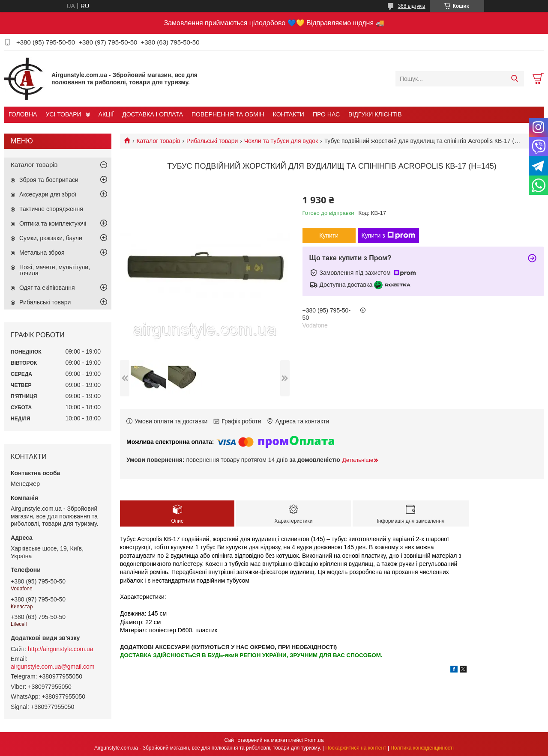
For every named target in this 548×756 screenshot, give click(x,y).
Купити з (388, 235)
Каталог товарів (158, 141)
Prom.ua (314, 740)
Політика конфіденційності (422, 748)
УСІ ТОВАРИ (63, 114)
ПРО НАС (326, 114)
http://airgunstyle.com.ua (61, 649)
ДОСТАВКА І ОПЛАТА (153, 114)
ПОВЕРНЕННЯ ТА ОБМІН (228, 114)
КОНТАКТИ (289, 114)
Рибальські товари (212, 141)
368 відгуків (411, 6)
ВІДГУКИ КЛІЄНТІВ (375, 114)
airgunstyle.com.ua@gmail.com (53, 667)
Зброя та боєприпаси (49, 180)
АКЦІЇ (106, 114)
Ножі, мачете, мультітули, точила (55, 270)
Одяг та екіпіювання (47, 288)
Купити (329, 235)
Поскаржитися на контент (356, 748)
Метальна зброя (42, 253)
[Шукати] (514, 79)
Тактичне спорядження (51, 209)
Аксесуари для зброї (48, 194)
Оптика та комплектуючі (53, 223)
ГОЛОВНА (23, 114)
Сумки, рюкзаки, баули (51, 238)
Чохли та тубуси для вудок (281, 141)
